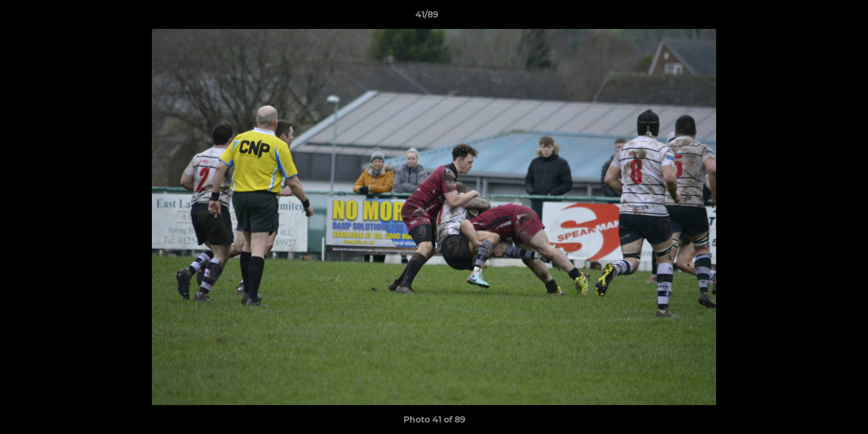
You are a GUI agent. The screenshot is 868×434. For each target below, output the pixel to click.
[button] (817, 17)
